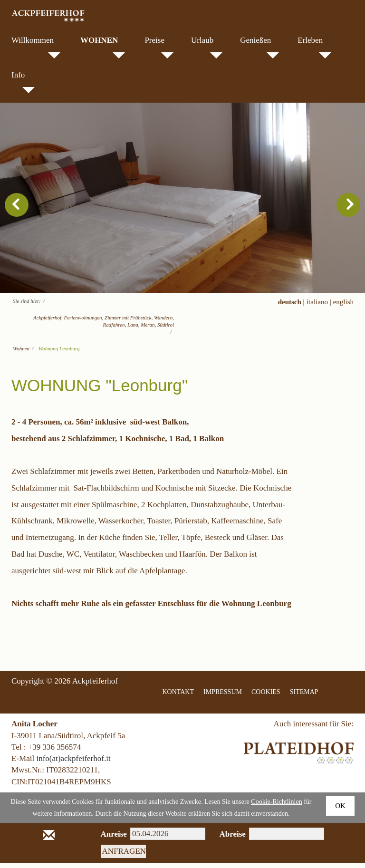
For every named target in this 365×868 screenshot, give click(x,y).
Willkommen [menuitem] (36, 47)
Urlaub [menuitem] (207, 47)
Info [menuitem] (23, 82)
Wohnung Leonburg (59, 354)
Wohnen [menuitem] (103, 47)
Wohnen (21, 354)
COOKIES (266, 697)
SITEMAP (304, 697)
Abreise (227, 839)
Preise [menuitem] (159, 47)
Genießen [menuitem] (259, 47)
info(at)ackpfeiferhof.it (73, 764)
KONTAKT (178, 697)
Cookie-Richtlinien (276, 807)
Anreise (109, 839)
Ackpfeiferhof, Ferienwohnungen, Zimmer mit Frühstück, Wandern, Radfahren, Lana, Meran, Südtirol (104, 326)
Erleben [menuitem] (314, 47)
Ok (340, 811)
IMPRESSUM (223, 697)
